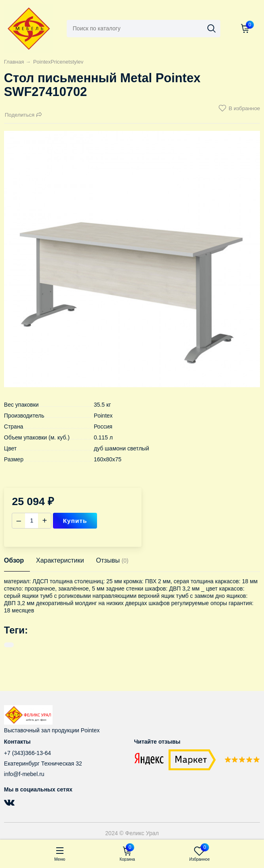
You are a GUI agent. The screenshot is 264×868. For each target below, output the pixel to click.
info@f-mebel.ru (24, 774)
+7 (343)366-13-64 (27, 753)
